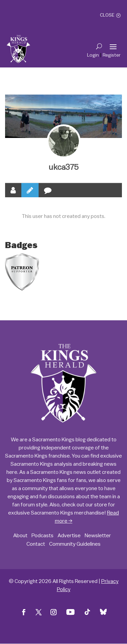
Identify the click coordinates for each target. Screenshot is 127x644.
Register (112, 55)
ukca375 (64, 167)
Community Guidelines (75, 544)
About (20, 536)
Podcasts (43, 536)
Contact (36, 544)
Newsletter (98, 536)
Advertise (69, 536)
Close (107, 15)
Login (93, 55)
